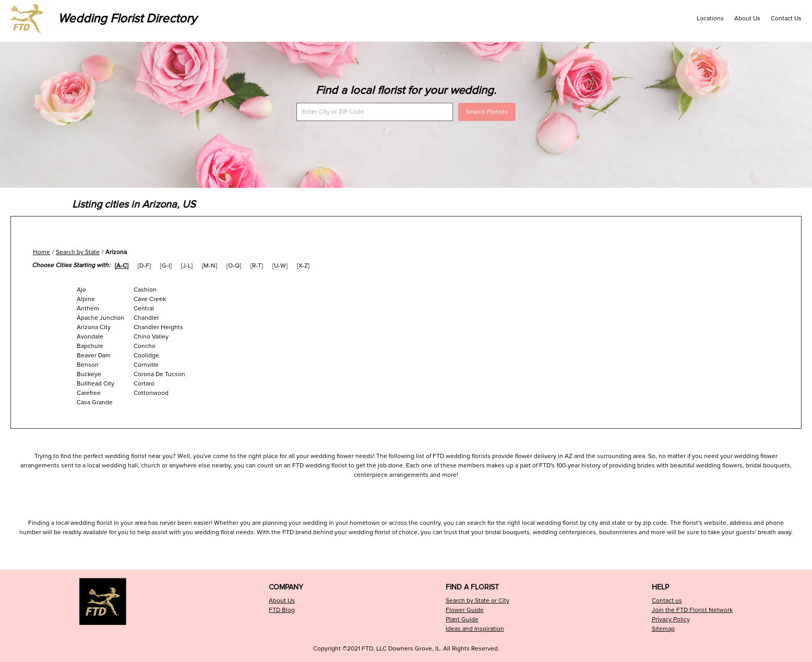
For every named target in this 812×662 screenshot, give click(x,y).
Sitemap (663, 629)
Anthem (88, 309)
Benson (88, 365)
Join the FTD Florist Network (692, 610)
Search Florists (487, 112)
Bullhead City (95, 384)
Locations (710, 19)
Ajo (81, 290)
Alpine (86, 299)
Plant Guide (462, 619)
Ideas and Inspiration (475, 629)
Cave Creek (150, 299)
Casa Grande (95, 402)
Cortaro (144, 384)
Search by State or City (477, 601)
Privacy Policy (671, 619)
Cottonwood (151, 393)
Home (41, 252)
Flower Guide (465, 610)
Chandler (146, 318)
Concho (145, 346)
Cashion (145, 290)
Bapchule (90, 346)
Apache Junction (100, 318)
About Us (747, 19)
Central (144, 309)
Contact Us (786, 19)
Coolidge (146, 356)
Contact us (667, 601)
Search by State (78, 252)
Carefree (89, 393)
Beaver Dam (94, 356)
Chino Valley (151, 337)
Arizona (116, 252)
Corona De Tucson (159, 374)
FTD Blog (282, 610)
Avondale (90, 337)
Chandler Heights (158, 327)
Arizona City (94, 327)
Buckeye (89, 374)
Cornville (146, 365)
